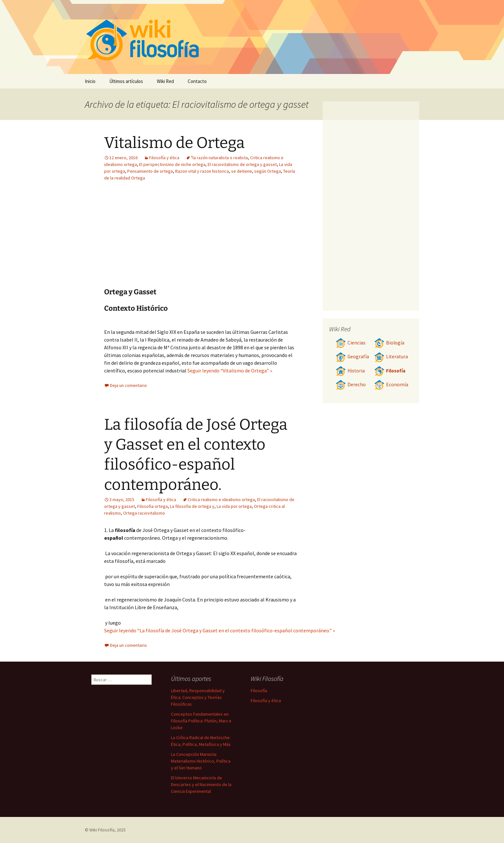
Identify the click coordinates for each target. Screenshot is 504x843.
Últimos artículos (126, 81)
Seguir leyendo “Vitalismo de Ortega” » (230, 371)
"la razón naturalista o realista (219, 158)
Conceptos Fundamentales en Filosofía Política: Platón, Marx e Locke (201, 721)
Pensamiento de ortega (150, 171)
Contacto (197, 81)
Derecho (351, 385)
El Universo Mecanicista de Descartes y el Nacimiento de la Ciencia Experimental (201, 784)
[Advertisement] (161, 239)
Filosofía (390, 371)
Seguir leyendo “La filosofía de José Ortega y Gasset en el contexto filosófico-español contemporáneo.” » (220, 630)
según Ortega (268, 171)
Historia (350, 371)
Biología (389, 343)
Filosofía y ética (164, 158)
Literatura (391, 357)
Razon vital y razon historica (202, 171)
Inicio (90, 81)
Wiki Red (165, 81)
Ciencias (351, 343)
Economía (391, 385)
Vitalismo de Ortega (174, 143)
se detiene (242, 171)
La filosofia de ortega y (192, 506)
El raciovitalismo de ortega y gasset (242, 164)
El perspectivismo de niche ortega (172, 164)
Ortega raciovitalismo (144, 513)
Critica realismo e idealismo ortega (221, 499)
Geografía (352, 357)
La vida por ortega (234, 506)
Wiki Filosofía (102, 830)
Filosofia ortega (153, 506)
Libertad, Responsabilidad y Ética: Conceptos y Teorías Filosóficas (198, 697)
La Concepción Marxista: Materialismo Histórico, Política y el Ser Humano (201, 761)
